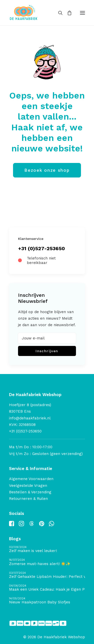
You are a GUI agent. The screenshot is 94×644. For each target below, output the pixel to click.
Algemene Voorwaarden (31, 479)
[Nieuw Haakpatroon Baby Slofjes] (47, 601)
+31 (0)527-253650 (41, 248)
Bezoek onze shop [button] (47, 170)
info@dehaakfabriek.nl (30, 418)
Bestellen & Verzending (30, 492)
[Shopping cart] (67, 13)
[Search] (58, 13)
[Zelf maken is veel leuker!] (47, 549)
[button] (82, 13)
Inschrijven (47, 351)
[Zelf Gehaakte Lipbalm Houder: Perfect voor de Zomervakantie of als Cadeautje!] (47, 575)
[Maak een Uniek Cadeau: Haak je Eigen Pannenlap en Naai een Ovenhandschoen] (47, 588)
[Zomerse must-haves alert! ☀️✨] (47, 562)
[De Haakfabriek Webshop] (24, 13)
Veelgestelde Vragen (28, 486)
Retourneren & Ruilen (28, 499)
